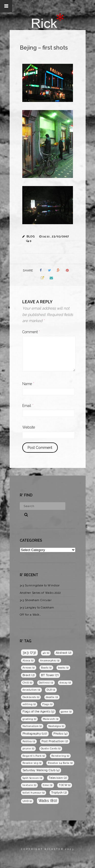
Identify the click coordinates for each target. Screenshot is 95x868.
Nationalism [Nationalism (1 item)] (32, 726)
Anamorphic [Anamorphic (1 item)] (50, 660)
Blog (31, 237)
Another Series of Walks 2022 (40, 593)
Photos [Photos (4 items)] (60, 734)
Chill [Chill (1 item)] (27, 683)
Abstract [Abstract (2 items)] (64, 653)
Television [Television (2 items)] (58, 778)
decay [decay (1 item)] (65, 683)
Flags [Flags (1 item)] (48, 704)
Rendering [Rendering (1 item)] (60, 756)
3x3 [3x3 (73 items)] (29, 652)
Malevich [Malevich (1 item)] (51, 719)
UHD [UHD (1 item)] (27, 801)
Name (28, 384)
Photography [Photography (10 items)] (35, 734)
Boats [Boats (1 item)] (46, 668)
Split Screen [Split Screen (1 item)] (32, 778)
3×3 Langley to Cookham (37, 608)
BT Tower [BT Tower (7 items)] (50, 675)
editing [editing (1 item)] (29, 704)
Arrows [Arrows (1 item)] (29, 668)
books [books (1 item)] (63, 668)
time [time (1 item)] (48, 785)
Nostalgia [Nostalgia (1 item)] (56, 726)
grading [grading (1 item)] (30, 719)
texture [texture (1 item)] (30, 785)
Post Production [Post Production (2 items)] (55, 741)
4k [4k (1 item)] (46, 653)
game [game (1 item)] (66, 712)
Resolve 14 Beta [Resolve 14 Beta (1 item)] (60, 763)
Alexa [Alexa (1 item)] (28, 660)
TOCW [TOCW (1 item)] (65, 785)
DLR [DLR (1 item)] (51, 690)
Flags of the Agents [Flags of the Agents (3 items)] (39, 712)
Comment (31, 332)
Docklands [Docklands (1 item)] (31, 697)
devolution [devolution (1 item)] (31, 690)
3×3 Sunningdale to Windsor (40, 585)
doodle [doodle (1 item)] (52, 697)
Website (29, 427)
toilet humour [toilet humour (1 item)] (34, 793)
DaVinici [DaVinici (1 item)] (46, 683)
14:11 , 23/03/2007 (56, 237)
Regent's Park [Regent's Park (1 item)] (34, 756)
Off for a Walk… (30, 615)
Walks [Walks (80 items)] (48, 801)
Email (28, 406)
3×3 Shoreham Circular (36, 600)
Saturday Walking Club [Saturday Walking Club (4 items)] (41, 770)
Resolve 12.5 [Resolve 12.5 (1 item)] (32, 763)
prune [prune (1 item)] (29, 748)
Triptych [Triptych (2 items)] (59, 793)
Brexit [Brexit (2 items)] (29, 675)
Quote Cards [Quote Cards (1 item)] (51, 748)
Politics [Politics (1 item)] (29, 741)
